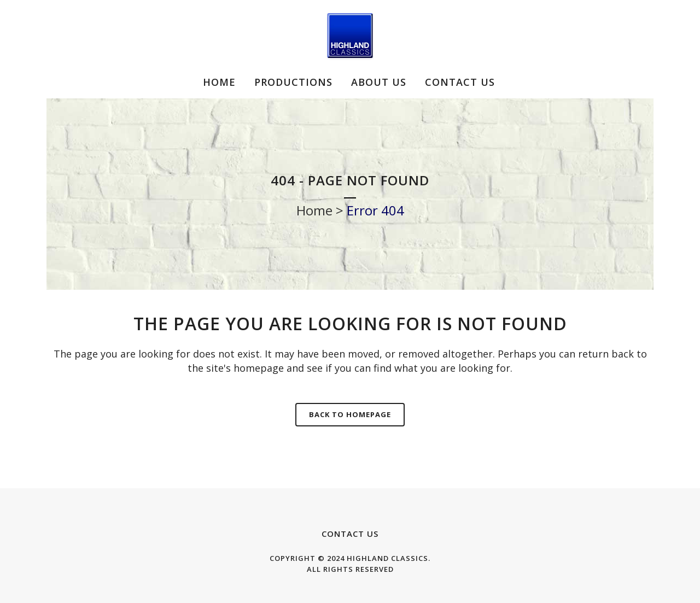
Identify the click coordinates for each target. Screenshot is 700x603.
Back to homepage (350, 414)
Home (314, 210)
